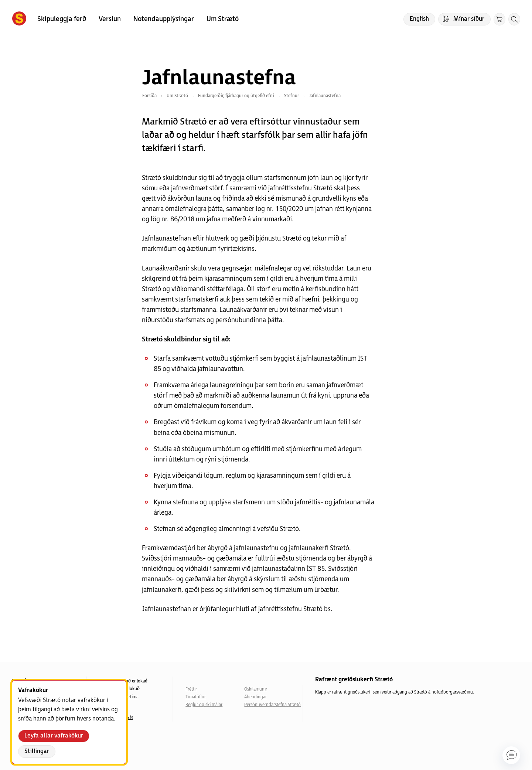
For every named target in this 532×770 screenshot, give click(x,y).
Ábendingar (255, 697)
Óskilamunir (256, 689)
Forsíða (149, 96)
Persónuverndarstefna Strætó (272, 705)
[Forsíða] (19, 19)
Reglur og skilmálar (204, 705)
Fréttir (191, 689)
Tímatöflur (196, 697)
